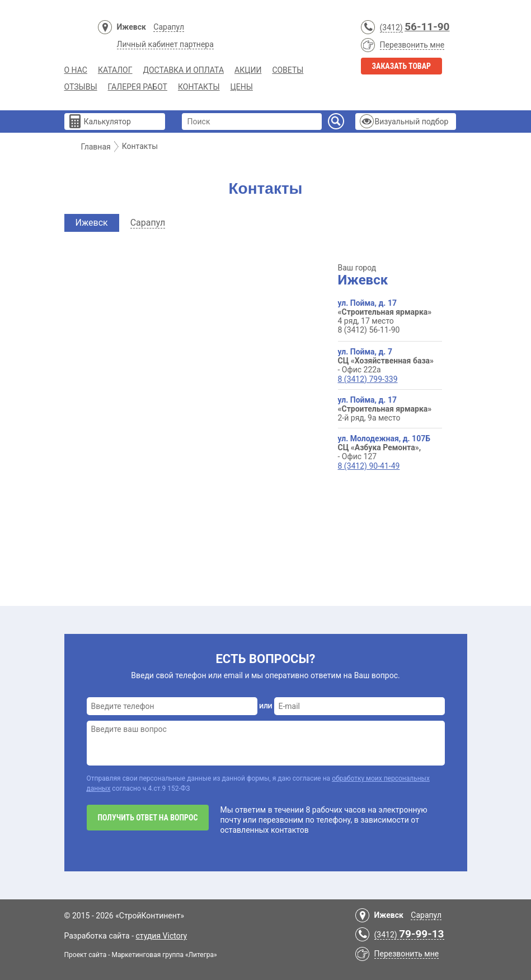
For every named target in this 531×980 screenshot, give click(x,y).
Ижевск (131, 27)
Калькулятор (107, 122)
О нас (76, 70)
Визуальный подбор (412, 122)
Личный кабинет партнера (165, 44)
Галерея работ (138, 87)
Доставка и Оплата (184, 70)
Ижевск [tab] (92, 223)
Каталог (115, 70)
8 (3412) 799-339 (368, 379)
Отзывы (81, 87)
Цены (242, 87)
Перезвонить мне (412, 45)
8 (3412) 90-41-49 (369, 466)
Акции (248, 70)
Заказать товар (402, 66)
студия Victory (162, 936)
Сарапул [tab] (148, 223)
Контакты (199, 87)
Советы (288, 70)
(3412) (391, 27)
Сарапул (169, 27)
